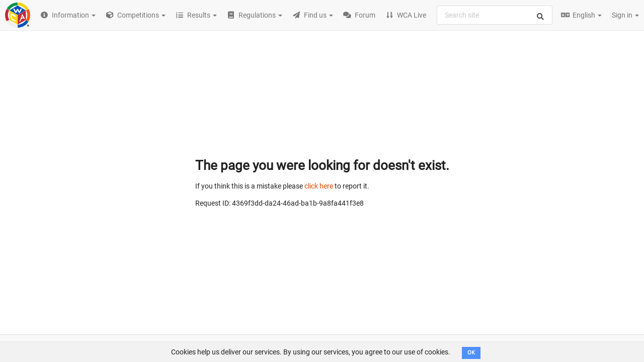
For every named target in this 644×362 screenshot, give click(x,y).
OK (471, 353)
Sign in (625, 15)
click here (319, 186)
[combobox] (495, 15)
